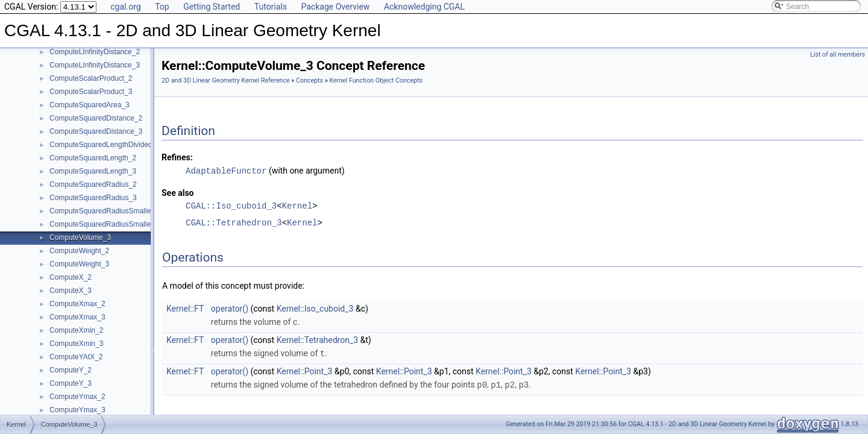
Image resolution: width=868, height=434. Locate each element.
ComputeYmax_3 (77, 410)
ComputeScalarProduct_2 (91, 78)
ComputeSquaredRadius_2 (93, 184)
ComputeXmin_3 (76, 344)
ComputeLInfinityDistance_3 (95, 65)
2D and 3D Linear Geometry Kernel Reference (226, 80)
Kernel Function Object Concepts (376, 80)
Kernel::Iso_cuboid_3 (315, 308)
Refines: (177, 157)
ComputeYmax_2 (77, 397)
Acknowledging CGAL (424, 7)
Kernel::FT (185, 308)
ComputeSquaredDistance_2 (96, 118)
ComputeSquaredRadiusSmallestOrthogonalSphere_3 (137, 224)
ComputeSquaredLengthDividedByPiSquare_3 (124, 145)
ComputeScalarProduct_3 (91, 92)
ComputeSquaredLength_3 (93, 171)
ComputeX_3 (71, 291)
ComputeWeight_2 (79, 251)
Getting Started (212, 7)
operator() (230, 308)
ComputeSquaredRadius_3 (93, 198)
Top (162, 7)
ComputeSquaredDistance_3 (96, 131)
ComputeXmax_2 (77, 304)
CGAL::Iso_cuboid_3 (231, 205)
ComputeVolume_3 (80, 237)
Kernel (297, 205)
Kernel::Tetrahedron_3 (317, 339)
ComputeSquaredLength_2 (93, 158)
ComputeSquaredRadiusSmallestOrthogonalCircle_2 (134, 211)
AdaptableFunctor (226, 170)
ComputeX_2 (71, 277)
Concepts (310, 80)
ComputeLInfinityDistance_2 (95, 52)
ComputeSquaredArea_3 (90, 105)
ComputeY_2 (71, 370)
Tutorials (271, 7)
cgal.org (125, 7)
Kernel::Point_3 (305, 370)
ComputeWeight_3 (79, 264)
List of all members (838, 55)
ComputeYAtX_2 (76, 357)
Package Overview (335, 7)
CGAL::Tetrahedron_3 (234, 222)
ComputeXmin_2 (76, 330)
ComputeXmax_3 (77, 317)
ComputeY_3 (71, 383)
